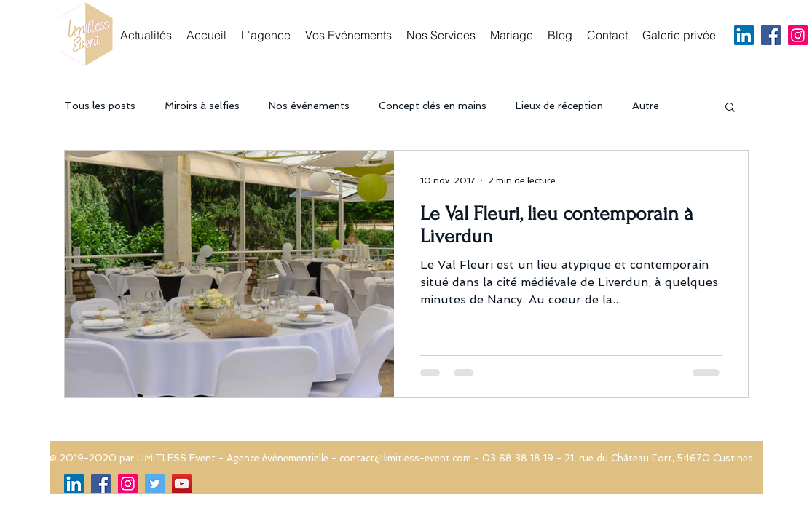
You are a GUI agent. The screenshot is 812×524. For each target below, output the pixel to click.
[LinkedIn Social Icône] (744, 35)
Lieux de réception (559, 106)
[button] (730, 108)
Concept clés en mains (433, 106)
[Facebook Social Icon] (771, 35)
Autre (646, 106)
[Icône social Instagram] (798, 35)
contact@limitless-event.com (405, 458)
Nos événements (309, 106)
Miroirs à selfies (202, 106)
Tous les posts (100, 106)
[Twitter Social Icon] (155, 484)
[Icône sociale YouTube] (182, 484)
